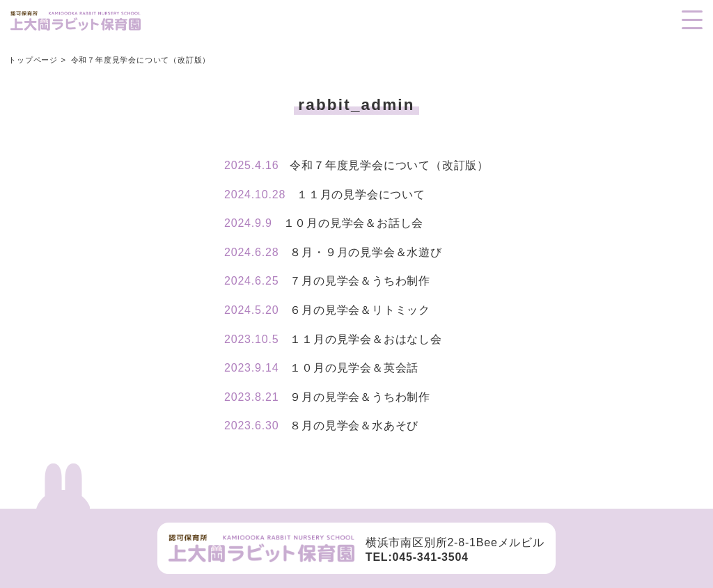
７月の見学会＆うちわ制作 (327, 281)
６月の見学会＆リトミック (327, 310)
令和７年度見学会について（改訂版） (356, 165)
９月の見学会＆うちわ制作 (327, 397)
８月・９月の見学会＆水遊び (333, 252)
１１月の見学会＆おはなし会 (333, 339)
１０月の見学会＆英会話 (321, 368)
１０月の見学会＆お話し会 (324, 223)
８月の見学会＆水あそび (321, 426)
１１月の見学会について (325, 194)
